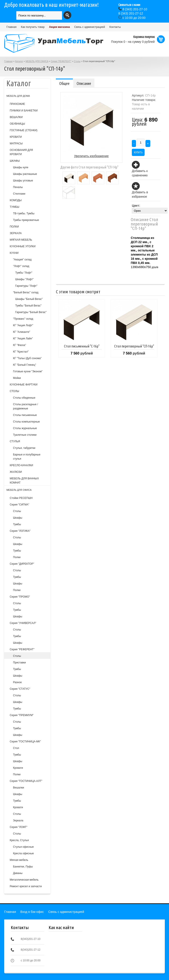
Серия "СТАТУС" (20, 689)
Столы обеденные (24, 398)
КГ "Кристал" (21, 352)
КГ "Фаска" (19, 345)
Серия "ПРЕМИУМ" (22, 715)
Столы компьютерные (26, 422)
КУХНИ (14, 253)
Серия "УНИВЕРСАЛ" (23, 623)
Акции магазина (60, 27)
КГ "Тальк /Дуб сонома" (27, 358)
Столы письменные (25, 415)
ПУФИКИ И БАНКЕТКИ (24, 111)
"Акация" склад (22, 260)
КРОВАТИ (16, 137)
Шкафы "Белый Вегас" (29, 299)
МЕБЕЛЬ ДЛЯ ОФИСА (37, 61)
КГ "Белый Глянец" (25, 365)
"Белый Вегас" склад (26, 292)
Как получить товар (33, 27)
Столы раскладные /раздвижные (25, 406)
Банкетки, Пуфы (23, 867)
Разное (17, 682)
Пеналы (18, 187)
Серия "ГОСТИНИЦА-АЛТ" (26, 781)
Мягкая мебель (19, 860)
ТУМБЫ (14, 207)
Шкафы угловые (23, 181)
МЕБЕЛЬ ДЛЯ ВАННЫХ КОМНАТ (24, 481)
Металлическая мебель (24, 880)
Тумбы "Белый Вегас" (28, 306)
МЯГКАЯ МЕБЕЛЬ (21, 240)
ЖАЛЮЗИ (16, 472)
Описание (84, 83)
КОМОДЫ (16, 200)
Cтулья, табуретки (24, 448)
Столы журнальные (25, 428)
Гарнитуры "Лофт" (26, 286)
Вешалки (18, 788)
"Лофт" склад (21, 266)
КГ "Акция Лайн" (23, 339)
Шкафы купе (21, 167)
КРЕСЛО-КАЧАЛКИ (21, 465)
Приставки (19, 663)
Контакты (115, 27)
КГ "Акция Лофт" (23, 325)
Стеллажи (19, 194)
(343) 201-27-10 (135, 9)
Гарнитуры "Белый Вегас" (31, 312)
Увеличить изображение (91, 156)
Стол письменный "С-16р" (82, 346)
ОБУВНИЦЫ (17, 124)
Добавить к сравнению (140, 173)
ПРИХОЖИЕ (17, 104)
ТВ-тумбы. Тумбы (24, 213)
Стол (16, 748)
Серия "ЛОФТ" (18, 827)
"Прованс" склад (23, 319)
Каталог (19, 61)
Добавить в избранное (140, 194)
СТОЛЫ (14, 391)
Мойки (17, 378)
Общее (64, 83)
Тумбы (17, 524)
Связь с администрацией (90, 27)
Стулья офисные (23, 847)
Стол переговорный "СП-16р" (134, 346)
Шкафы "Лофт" (24, 279)
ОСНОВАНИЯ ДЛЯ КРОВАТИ (21, 152)
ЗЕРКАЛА (16, 233)
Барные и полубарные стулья (27, 457)
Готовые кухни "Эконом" (28, 371)
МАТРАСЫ (16, 143)
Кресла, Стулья (19, 840)
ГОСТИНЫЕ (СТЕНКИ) (24, 130)
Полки (17, 557)
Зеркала (18, 821)
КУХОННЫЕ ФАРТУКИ (24, 385)
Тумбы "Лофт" (24, 273)
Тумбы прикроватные (26, 220)
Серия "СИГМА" (19, 505)
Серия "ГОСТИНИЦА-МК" (25, 742)
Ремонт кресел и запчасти (26, 886)
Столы (77, 61)
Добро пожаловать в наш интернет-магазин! (51, 5)
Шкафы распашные (25, 174)
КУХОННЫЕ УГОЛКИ (23, 246)
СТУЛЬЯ (15, 441)
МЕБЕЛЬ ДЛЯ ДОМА (18, 96)
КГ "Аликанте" (22, 332)
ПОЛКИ (14, 227)
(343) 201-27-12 (131, 13)
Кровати (18, 768)
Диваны (18, 873)
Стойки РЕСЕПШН (21, 498)
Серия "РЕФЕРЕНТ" (61, 61)
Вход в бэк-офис (32, 912)
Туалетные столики (25, 435)
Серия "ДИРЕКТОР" (22, 564)
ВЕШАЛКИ (16, 117)
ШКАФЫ (15, 161)
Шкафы (18, 518)
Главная (11, 27)
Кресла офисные (23, 853)
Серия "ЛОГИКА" (20, 531)
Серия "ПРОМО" (20, 597)
